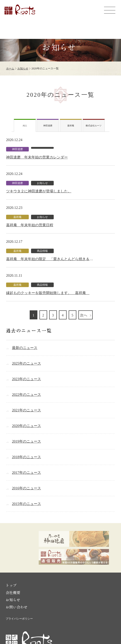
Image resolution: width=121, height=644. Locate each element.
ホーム (10, 68)
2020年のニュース (27, 426)
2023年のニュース (27, 379)
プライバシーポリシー (19, 619)
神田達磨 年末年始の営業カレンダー (37, 157)
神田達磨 (48, 126)
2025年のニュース (27, 363)
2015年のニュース (27, 504)
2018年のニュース (27, 457)
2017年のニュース (27, 473)
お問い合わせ (17, 607)
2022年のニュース (27, 395)
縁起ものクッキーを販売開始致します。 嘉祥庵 (48, 293)
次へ (84, 315)
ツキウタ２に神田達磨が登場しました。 (39, 191)
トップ (11, 585)
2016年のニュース (27, 488)
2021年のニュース (27, 410)
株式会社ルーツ (94, 126)
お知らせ (23, 68)
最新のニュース (25, 348)
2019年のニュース (27, 441)
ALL (25, 126)
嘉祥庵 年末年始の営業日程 (30, 225)
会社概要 (13, 592)
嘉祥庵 (71, 126)
